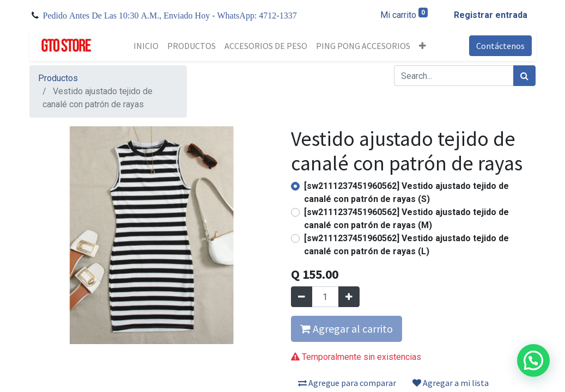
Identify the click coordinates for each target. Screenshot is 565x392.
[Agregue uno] (349, 297)
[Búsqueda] (524, 76)
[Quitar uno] (302, 297)
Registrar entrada (491, 15)
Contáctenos (500, 46)
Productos (58, 78)
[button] (423, 46)
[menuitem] (146, 46)
